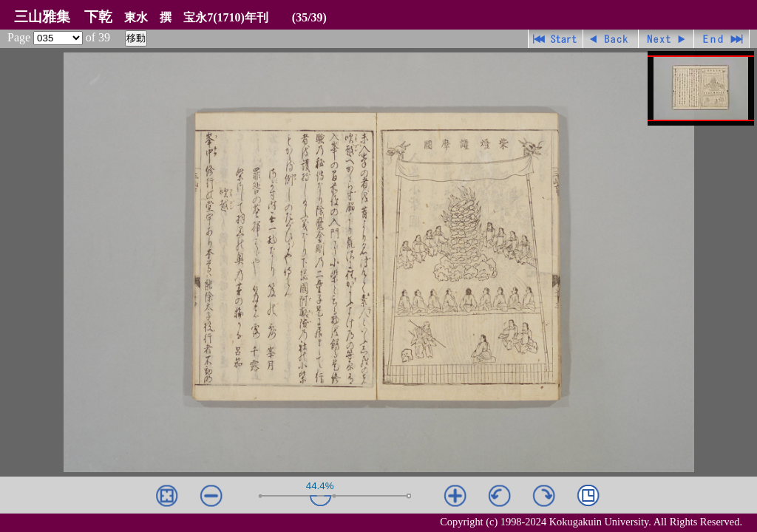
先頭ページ (556, 39)
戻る (611, 39)
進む (666, 39)
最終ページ (722, 39)
